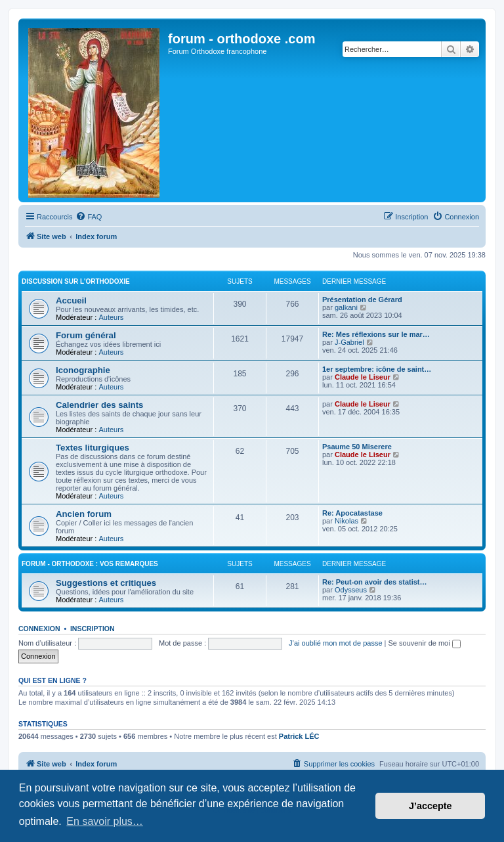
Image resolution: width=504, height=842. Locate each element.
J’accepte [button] (430, 806)
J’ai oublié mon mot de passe (335, 643)
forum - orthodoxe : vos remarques (90, 564)
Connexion (39, 629)
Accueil (71, 300)
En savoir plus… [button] (105, 821)
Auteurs (111, 317)
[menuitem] (89, 217)
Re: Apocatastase (352, 513)
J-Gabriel (349, 342)
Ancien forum (84, 514)
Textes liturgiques (93, 448)
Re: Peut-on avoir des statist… (375, 582)
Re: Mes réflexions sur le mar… (376, 334)
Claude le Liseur (363, 377)
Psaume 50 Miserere (357, 447)
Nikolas (346, 521)
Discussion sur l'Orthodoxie (76, 281)
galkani (346, 307)
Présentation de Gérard (362, 299)
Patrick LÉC (299, 736)
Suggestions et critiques (106, 583)
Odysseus (351, 590)
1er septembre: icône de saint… (377, 369)
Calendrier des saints (99, 405)
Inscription (93, 629)
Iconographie (83, 370)
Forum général (86, 335)
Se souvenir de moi (425, 643)
